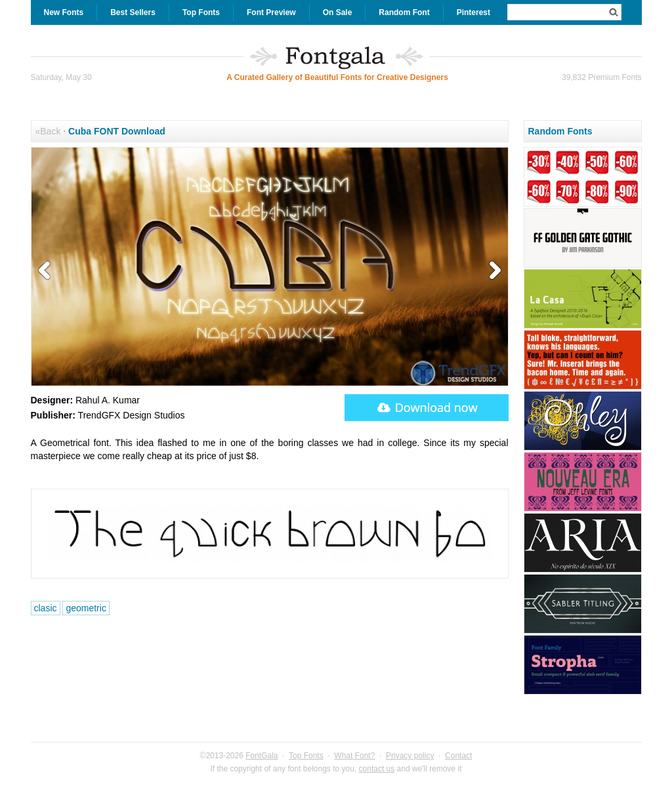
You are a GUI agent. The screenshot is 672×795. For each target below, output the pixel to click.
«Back (48, 131)
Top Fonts (201, 12)
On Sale (338, 12)
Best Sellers (133, 12)
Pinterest (473, 12)
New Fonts (64, 12)
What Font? (354, 756)
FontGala (262, 756)
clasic (46, 608)
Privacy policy (410, 756)
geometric (86, 608)
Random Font (404, 12)
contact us (377, 769)
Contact (458, 756)
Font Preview (271, 12)
